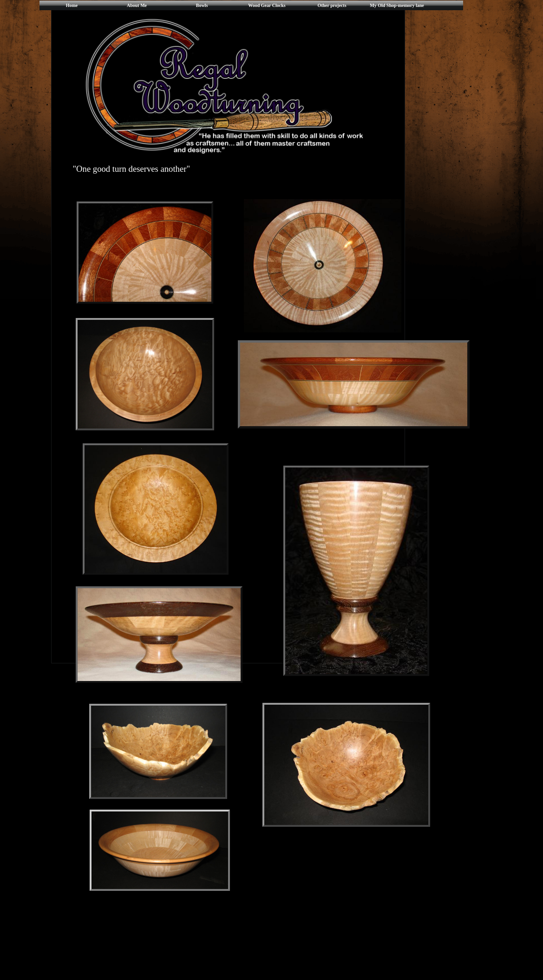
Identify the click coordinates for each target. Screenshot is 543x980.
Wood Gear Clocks (267, 5)
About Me (137, 5)
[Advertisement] (249, 954)
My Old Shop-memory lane (397, 5)
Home (72, 5)
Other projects (332, 5)
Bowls (202, 5)
